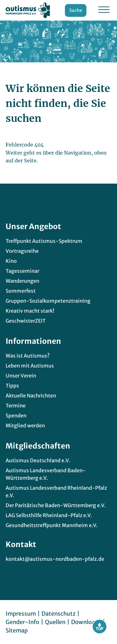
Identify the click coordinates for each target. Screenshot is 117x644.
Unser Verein (21, 376)
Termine (16, 406)
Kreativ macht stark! (30, 311)
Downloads (86, 622)
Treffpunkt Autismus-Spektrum (44, 241)
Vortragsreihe (22, 251)
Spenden (16, 416)
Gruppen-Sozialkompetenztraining (48, 301)
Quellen (55, 622)
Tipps (12, 386)
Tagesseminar (22, 271)
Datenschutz (58, 614)
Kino (11, 261)
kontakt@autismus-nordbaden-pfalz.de (55, 559)
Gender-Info (22, 622)
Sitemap (17, 630)
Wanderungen (22, 281)
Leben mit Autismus (30, 366)
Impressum (21, 614)
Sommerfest (21, 291)
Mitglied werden (25, 425)
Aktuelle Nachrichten (31, 396)
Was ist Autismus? (28, 356)
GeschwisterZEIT (26, 321)
